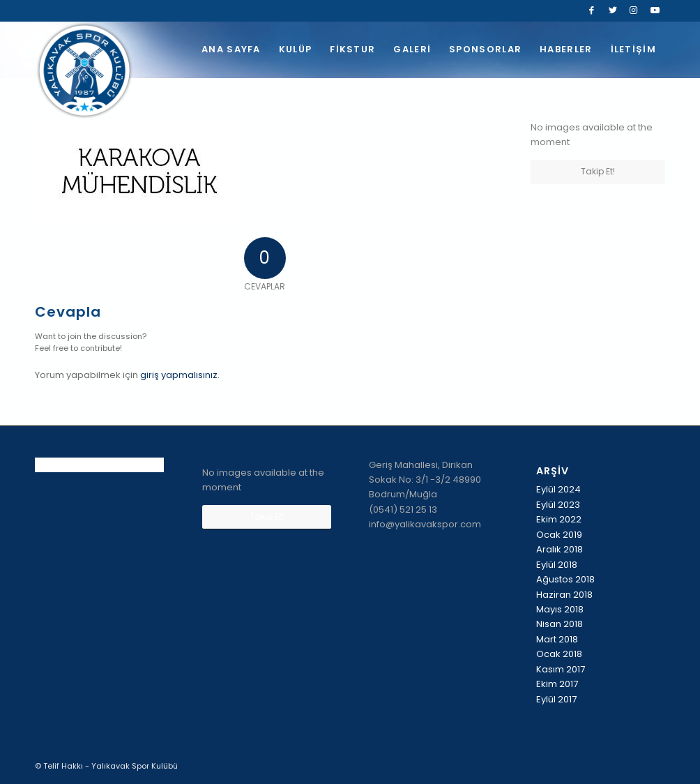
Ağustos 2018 (565, 579)
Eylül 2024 (558, 489)
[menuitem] (231, 50)
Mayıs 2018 (560, 609)
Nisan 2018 (560, 624)
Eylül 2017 (556, 699)
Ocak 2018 (559, 654)
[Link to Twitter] (612, 10)
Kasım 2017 (561, 669)
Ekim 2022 (559, 519)
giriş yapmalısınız (179, 375)
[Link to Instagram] (633, 10)
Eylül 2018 (557, 565)
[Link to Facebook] (592, 10)
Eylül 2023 (558, 505)
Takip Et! (598, 171)
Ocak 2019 (559, 535)
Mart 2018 (557, 639)
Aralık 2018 (560, 549)
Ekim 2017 (557, 684)
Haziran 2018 (564, 595)
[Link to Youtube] (655, 10)
